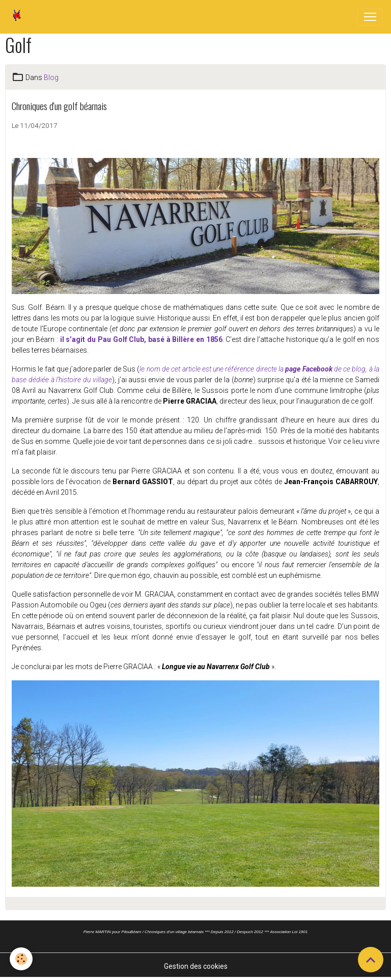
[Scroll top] (371, 960)
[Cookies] (22, 959)
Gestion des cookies (196, 966)
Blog (51, 77)
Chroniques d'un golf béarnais (59, 106)
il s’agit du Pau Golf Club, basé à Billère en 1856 (140, 339)
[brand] (19, 17)
